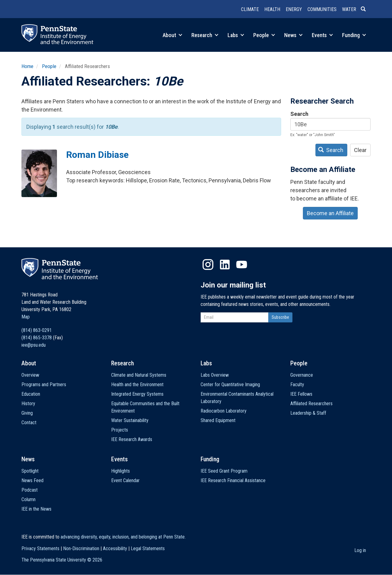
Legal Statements (148, 548)
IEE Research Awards (132, 439)
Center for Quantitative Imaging (230, 385)
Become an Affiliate (330, 213)
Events (322, 35)
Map (26, 317)
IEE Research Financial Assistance (233, 480)
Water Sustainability (130, 420)
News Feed (32, 480)
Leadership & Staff (308, 413)
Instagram (208, 265)
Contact (29, 423)
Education (31, 394)
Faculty (297, 385)
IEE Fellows (301, 394)
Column (28, 499)
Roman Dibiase (97, 155)
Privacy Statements (40, 548)
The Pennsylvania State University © (62, 560)
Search (299, 114)
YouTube (242, 265)
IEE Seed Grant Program (224, 471)
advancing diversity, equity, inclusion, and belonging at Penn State (123, 537)
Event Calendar (125, 480)
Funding (354, 35)
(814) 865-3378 (37, 338)
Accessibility (115, 548)
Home (27, 66)
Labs (236, 35)
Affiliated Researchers (311, 404)
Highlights (121, 471)
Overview (30, 375)
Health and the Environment (137, 385)
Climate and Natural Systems (139, 375)
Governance (302, 375)
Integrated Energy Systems (137, 394)
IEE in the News (36, 509)
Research (205, 35)
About (172, 35)
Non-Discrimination (81, 548)
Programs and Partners (44, 385)
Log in (360, 550)
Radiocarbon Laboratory (224, 411)
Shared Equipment (218, 420)
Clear (360, 150)
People (264, 35)
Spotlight (30, 471)
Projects (120, 430)
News (293, 35)
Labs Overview (215, 375)
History (28, 404)
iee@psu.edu (34, 345)
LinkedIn (225, 265)
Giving (27, 413)
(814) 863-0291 (37, 330)
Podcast (30, 490)
